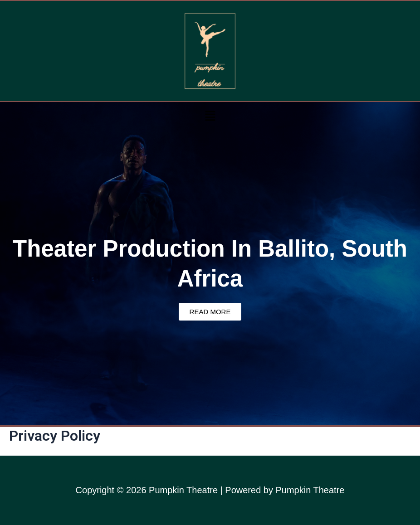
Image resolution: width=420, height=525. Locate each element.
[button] (210, 116)
